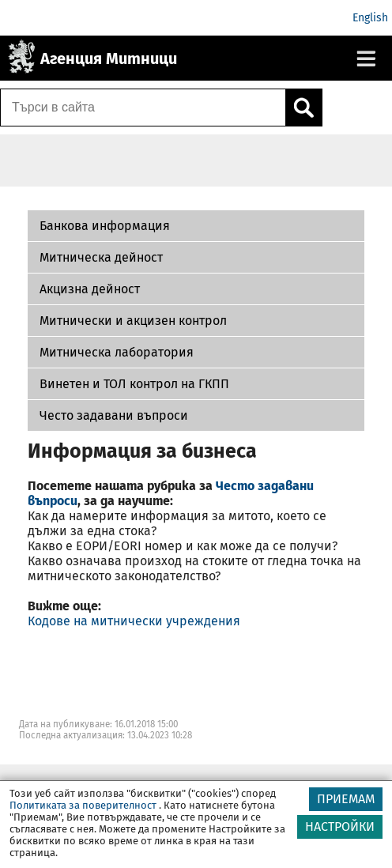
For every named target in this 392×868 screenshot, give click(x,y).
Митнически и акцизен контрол (133, 321)
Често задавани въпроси (114, 415)
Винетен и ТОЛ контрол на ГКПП (134, 384)
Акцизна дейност (90, 289)
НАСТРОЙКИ (340, 826)
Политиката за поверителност (83, 805)
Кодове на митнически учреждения (134, 621)
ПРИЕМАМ (346, 799)
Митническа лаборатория (117, 352)
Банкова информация (105, 226)
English (370, 18)
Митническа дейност (101, 257)
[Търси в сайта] (143, 108)
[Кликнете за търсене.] (303, 108)
